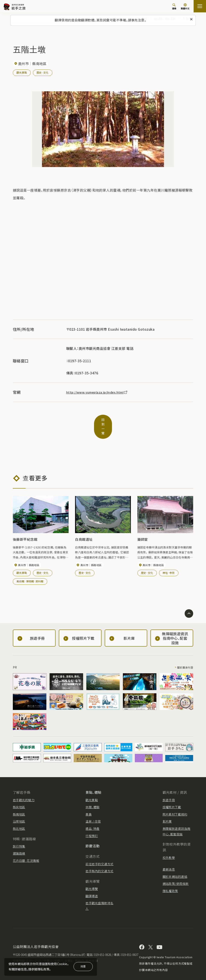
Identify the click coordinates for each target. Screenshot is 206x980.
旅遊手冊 (169, 790)
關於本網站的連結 (175, 866)
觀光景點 (22, 72)
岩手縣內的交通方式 (99, 861)
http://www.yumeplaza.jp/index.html (100, 392)
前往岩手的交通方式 (99, 854)
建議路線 (19, 843)
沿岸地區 (19, 811)
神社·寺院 (169, 562)
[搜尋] (174, 6)
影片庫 (167, 811)
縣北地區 (19, 818)
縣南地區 (19, 804)
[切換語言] (185, 7)
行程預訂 (92, 826)
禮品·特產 (92, 818)
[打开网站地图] (200, 6)
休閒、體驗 (92, 797)
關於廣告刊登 (184, 657)
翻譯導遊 (92, 886)
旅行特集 (19, 836)
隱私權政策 (170, 881)
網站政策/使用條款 (176, 873)
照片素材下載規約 (175, 804)
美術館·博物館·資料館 (30, 571)
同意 (83, 966)
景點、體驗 (93, 782)
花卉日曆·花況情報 (26, 850)
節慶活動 (93, 836)
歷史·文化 (43, 72)
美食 (89, 804)
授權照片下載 (172, 797)
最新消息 (169, 859)
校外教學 (169, 847)
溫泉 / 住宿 (93, 811)
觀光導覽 (92, 878)
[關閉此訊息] (191, 19)
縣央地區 (19, 797)
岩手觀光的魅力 (24, 790)
